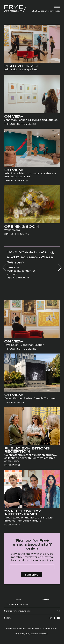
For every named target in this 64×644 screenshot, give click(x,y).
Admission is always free (21, 69)
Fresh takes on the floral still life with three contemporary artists (29, 519)
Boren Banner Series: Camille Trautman (31, 398)
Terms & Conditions (18, 604)
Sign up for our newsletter (18, 611)
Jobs (18, 599)
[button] (60, 268)
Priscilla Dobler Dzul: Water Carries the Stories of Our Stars (30, 175)
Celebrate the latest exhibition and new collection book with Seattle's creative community (31, 458)
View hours (53, 11)
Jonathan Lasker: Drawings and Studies (31, 120)
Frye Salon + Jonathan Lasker (24, 345)
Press (46, 599)
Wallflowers (12, 230)
